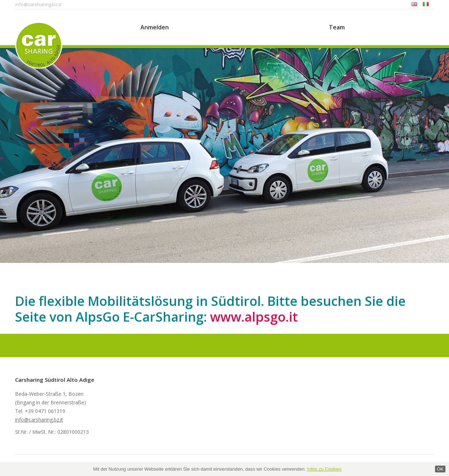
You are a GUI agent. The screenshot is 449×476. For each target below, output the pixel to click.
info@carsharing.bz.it (38, 4)
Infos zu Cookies (324, 469)
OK (440, 469)
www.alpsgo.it (254, 317)
